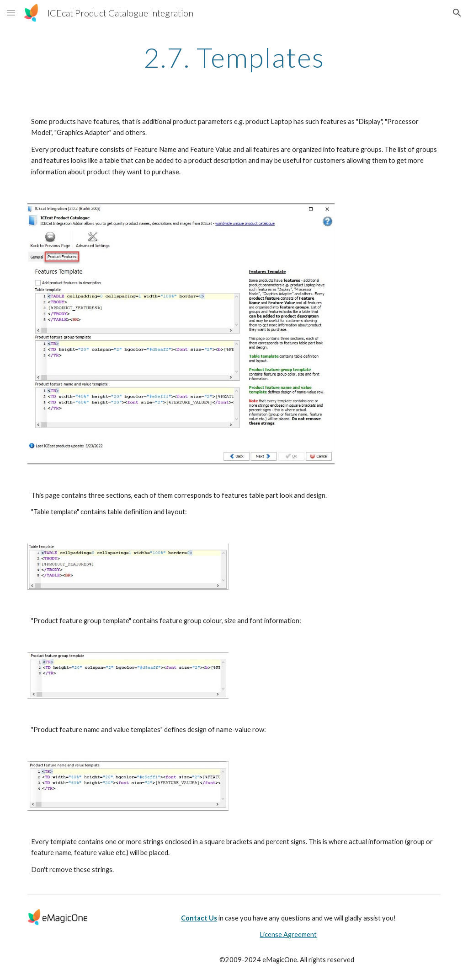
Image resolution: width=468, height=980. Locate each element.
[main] (234, 57)
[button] (11, 13)
